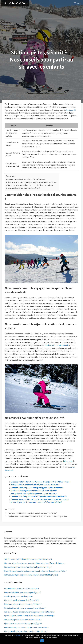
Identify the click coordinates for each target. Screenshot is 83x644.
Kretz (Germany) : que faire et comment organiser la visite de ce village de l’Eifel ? (35, 571)
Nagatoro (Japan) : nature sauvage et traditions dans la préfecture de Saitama (34, 563)
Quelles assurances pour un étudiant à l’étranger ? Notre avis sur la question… (38, 516)
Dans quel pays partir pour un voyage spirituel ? (23, 604)
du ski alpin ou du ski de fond (56, 345)
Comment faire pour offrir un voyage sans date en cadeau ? (27, 627)
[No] (80, 638)
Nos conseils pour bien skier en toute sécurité (24, 188)
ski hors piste (67, 461)
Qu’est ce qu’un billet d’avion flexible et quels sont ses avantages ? (30, 616)
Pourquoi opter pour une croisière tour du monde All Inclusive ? (32, 513)
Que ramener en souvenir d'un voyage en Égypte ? (23, 624)
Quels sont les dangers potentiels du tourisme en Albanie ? (34, 491)
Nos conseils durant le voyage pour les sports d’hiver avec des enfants (32, 182)
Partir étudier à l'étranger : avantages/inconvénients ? (25, 608)
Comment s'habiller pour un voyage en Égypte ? (22, 593)
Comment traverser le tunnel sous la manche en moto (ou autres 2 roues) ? (40, 499)
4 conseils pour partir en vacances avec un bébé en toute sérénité (36, 502)
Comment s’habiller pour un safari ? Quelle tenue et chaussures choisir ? (39, 497)
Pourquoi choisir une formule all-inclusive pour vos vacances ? (35, 485)
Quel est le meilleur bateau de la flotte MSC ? (22, 600)
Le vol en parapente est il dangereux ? (19, 596)
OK (42, 641)
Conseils (11, 509)
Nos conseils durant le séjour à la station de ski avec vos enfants (30, 185)
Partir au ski (71, 110)
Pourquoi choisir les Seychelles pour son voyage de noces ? (34, 494)
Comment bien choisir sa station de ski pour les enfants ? (27, 179)
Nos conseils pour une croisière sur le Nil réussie (23, 620)
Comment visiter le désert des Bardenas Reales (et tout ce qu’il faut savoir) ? (40, 482)
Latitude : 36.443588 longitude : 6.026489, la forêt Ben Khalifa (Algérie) (31, 575)
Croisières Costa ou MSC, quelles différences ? (22, 589)
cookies (19, 635)
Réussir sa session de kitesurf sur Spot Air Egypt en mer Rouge (28, 567)
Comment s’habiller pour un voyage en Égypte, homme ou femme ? (37, 488)
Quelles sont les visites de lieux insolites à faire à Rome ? (26, 631)
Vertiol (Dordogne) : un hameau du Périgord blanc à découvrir (28, 559)
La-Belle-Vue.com (15, 3)
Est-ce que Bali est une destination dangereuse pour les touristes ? (30, 612)
